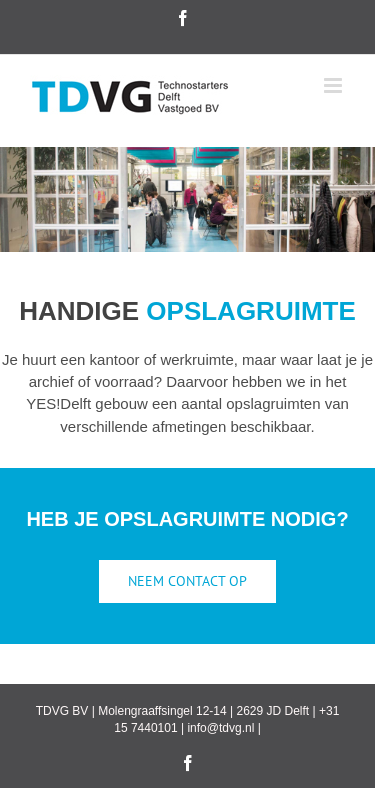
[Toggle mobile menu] (334, 85)
